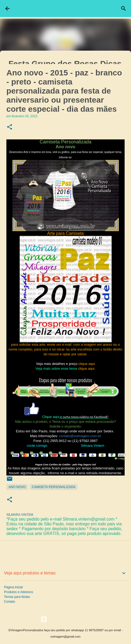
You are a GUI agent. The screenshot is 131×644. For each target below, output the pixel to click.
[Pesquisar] (124, 9)
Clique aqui (51, 417)
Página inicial (13, 587)
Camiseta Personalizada (54, 487)
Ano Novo (17, 487)
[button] (10, 127)
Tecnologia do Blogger (65, 619)
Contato (10, 602)
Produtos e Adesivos (18, 592)
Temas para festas (17, 597)
